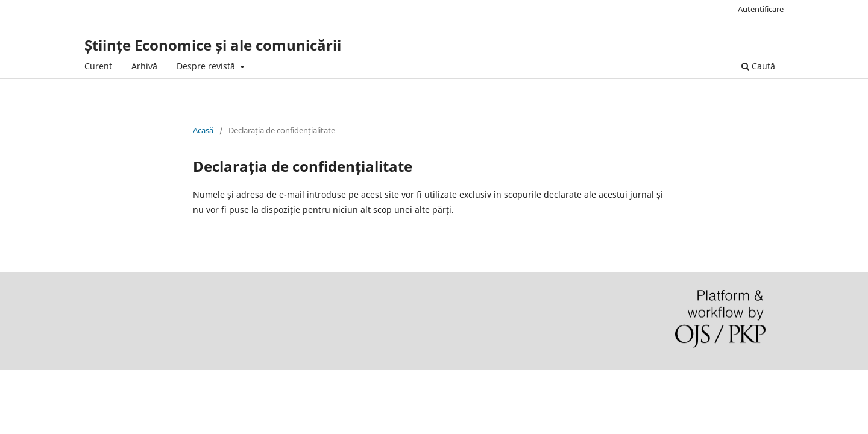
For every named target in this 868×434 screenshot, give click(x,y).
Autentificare (761, 9)
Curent (98, 66)
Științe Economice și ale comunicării (213, 45)
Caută (758, 66)
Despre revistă (207, 66)
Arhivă (144, 66)
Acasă (203, 130)
